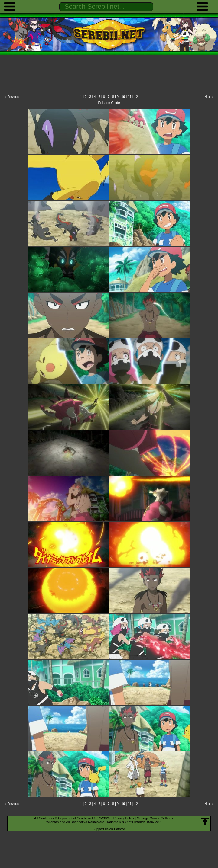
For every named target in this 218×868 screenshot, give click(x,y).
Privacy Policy (124, 818)
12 (136, 97)
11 (129, 97)
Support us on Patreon (109, 829)
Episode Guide (109, 103)
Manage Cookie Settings (155, 818)
